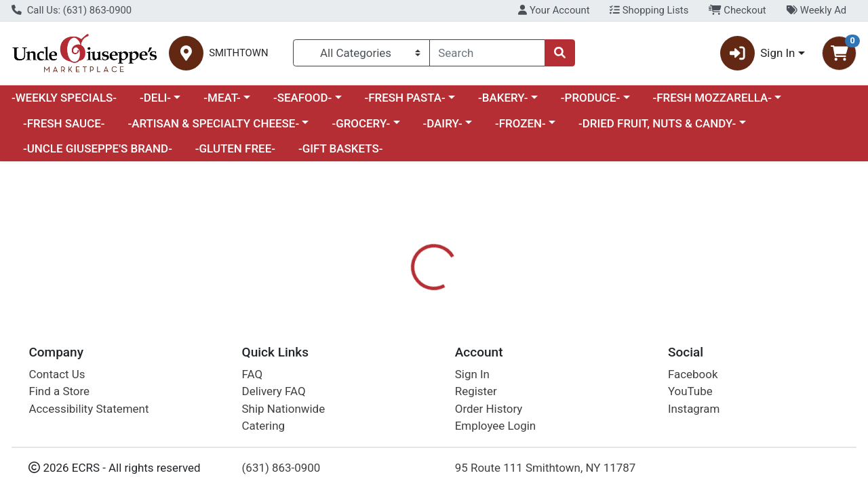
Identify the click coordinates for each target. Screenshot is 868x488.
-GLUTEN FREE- (235, 148)
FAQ (253, 374)
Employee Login (495, 426)
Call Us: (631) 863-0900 (72, 10)
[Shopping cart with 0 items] (839, 53)
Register (476, 391)
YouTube (690, 391)
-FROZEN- (520, 123)
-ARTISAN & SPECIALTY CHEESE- (213, 123)
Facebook (693, 374)
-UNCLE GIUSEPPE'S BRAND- (98, 148)
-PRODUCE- (590, 98)
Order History (489, 409)
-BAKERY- (503, 98)
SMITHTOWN (238, 53)
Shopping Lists (649, 10)
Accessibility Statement (88, 409)
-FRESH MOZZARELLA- (712, 98)
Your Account (554, 10)
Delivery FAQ (274, 391)
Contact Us (57, 374)
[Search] (488, 53)
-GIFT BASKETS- (341, 148)
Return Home (434, 252)
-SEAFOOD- (302, 98)
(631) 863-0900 (281, 468)
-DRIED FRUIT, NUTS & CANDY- (657, 123)
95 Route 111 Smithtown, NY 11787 (546, 468)
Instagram (694, 409)
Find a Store (59, 391)
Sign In (472, 374)
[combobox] (488, 53)
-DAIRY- (442, 123)
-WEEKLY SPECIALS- (64, 98)
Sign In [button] (758, 53)
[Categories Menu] (361, 53)
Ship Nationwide (284, 409)
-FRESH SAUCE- (64, 123)
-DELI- (155, 98)
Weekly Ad (816, 10)
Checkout (737, 10)
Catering (263, 426)
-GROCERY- (361, 123)
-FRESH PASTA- (405, 98)
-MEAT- (222, 98)
